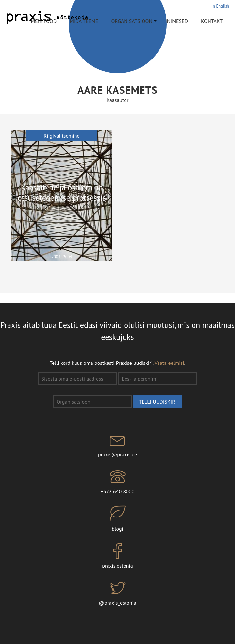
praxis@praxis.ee (117, 445)
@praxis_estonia (117, 593)
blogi (117, 519)
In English (220, 6)
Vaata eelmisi (169, 363)
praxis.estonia (117, 556)
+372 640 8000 (117, 482)
